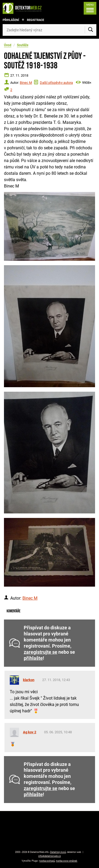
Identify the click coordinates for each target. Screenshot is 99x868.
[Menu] (90, 8)
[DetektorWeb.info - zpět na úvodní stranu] (23, 8)
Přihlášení (11, 20)
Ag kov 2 (30, 732)
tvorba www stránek (67, 861)
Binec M (26, 83)
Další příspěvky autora (56, 83)
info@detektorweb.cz (49, 856)
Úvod (8, 45)
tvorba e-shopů (47, 861)
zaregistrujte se (41, 652)
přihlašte (33, 658)
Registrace (36, 20)
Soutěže (23, 45)
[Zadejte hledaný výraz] (49, 30)
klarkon (29, 680)
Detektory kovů (58, 852)
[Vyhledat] (91, 30)
